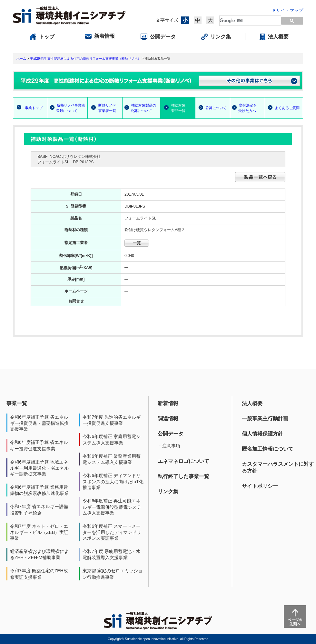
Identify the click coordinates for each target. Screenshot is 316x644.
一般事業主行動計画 (265, 419)
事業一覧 (17, 403)
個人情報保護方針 (262, 434)
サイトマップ (290, 10)
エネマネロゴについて (183, 461)
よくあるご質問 (287, 108)
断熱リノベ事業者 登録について (67, 108)
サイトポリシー (260, 486)
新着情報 (168, 403)
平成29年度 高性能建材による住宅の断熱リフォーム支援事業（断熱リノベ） (85, 59)
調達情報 (168, 419)
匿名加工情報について (268, 449)
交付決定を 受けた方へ (243, 108)
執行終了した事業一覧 (183, 476)
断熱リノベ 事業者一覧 (102, 108)
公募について (216, 108)
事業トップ (34, 108)
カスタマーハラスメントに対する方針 (278, 467)
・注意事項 (169, 446)
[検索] (247, 21)
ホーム (21, 59)
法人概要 (252, 403)
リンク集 (168, 491)
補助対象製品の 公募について (139, 108)
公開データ (171, 434)
